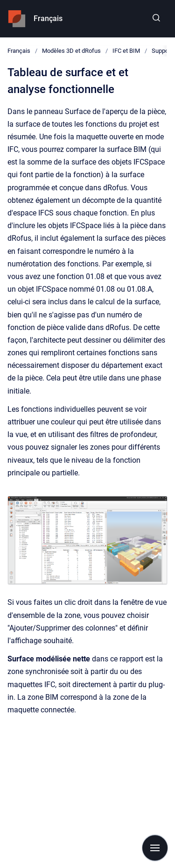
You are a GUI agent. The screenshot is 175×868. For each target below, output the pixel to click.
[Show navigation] (155, 848)
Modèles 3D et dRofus (71, 51)
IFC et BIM (126, 51)
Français (48, 18)
